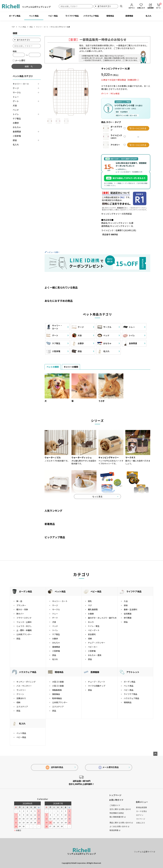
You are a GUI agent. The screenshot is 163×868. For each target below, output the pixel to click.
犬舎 (15, 105)
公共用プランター (24, 634)
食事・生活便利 (130, 609)
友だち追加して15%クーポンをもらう (126, 178)
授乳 (90, 601)
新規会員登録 (141, 807)
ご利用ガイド (115, 805)
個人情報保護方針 (118, 817)
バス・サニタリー (24, 686)
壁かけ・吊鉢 (22, 609)
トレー (16, 97)
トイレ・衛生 (94, 626)
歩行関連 (128, 618)
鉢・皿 (19, 601)
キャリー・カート (42, 27)
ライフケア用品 (72, 16)
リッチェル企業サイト (144, 852)
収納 (90, 639)
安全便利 (92, 634)
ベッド (16, 110)
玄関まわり (21, 698)
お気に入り (141, 823)
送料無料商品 (54, 767)
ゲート (16, 101)
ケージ (16, 88)
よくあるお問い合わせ (119, 826)
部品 (31, 27)
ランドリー (21, 690)
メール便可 (19, 60)
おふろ (91, 622)
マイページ (141, 819)
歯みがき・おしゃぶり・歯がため (102, 618)
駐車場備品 (57, 698)
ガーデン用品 (15, 16)
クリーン (20, 694)
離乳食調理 (93, 609)
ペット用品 (34, 16)
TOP (13, 27)
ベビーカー (93, 647)
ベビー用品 (53, 16)
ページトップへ (155, 754)
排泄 (126, 605)
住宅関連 (128, 614)
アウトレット (133, 672)
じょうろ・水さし (24, 626)
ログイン (140, 815)
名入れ (148, 16)
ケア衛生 (17, 118)
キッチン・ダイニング (26, 682)
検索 (121, 6)
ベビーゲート (94, 630)
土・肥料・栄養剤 (24, 630)
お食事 (91, 614)
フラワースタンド (24, 618)
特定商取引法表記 (117, 813)
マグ (90, 605)
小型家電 (17, 136)
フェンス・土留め (24, 622)
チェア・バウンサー (97, 643)
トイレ (16, 114)
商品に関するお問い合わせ (121, 823)
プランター (21, 605)
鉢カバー (20, 614)
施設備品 (56, 694)
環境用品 (110, 16)
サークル (17, 92)
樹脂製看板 (57, 690)
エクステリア (22, 707)
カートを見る (141, 811)
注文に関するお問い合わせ (120, 809)
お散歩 (16, 123)
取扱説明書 (115, 830)
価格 (15, 51)
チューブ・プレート (97, 682)
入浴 (126, 601)
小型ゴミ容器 (58, 686)
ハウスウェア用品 (91, 16)
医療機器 (129, 16)
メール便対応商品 (109, 767)
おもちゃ (17, 127)
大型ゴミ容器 (58, 682)
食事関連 (17, 131)
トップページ (115, 795)
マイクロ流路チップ (97, 686)
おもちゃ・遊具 (95, 655)
